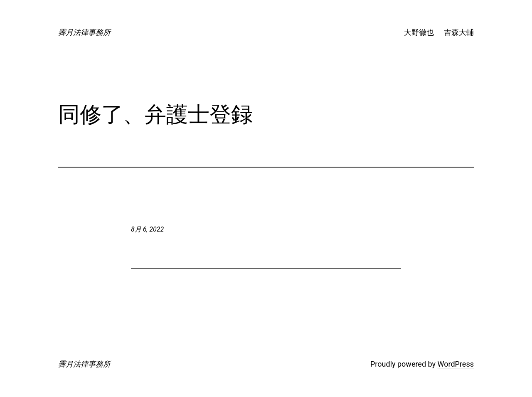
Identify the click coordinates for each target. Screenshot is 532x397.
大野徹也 (419, 32)
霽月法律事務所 (84, 32)
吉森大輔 (459, 32)
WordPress (456, 364)
